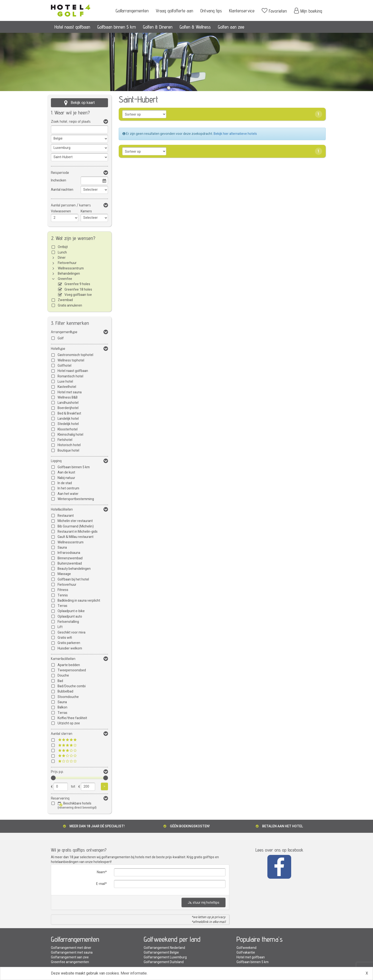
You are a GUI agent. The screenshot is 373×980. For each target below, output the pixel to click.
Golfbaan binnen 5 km (117, 27)
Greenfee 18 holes (78, 290)
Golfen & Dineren (158, 27)
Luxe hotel (65, 382)
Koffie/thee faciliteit (72, 718)
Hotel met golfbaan (251, 957)
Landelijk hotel (68, 419)
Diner (62, 258)
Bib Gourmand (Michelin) (76, 526)
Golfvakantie (246, 953)
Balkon (62, 707)
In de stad (65, 483)
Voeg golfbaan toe (78, 295)
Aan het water (68, 494)
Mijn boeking (308, 11)
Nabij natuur (66, 478)
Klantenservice (242, 11)
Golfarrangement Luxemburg (165, 957)
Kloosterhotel (68, 429)
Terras (62, 606)
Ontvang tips (211, 11)
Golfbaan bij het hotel (73, 579)
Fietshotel (65, 440)
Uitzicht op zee (69, 723)
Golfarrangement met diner (71, 948)
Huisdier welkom (70, 648)
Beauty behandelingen (74, 569)
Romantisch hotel (70, 376)
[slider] (53, 778)
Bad (60, 681)
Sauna (62, 548)
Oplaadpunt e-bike (71, 611)
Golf (61, 338)
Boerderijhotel (68, 408)
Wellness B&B (68, 397)
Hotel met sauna (70, 392)
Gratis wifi (65, 638)
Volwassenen (61, 211)
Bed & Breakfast (69, 413)
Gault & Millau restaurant (76, 537)
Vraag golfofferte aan (174, 11)
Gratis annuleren (70, 305)
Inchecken (59, 180)
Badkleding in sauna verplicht (79, 601)
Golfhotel (64, 366)
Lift (60, 627)
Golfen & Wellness (195, 27)
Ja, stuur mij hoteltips (204, 903)
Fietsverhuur (67, 263)
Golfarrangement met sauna (72, 953)
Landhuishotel (68, 403)
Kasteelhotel (67, 387)
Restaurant (66, 516)
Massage (64, 574)
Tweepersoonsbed (72, 670)
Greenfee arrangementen (70, 962)
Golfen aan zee (231, 27)
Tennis (63, 595)
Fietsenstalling (68, 622)
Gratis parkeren (69, 643)
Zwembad (65, 300)
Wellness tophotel (71, 360)
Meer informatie (134, 973)
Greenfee (65, 279)
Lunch (62, 252)
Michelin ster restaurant (75, 521)
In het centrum (68, 488)
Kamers (86, 211)
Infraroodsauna (69, 553)
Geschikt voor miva (71, 632)
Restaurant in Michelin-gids (78, 532)
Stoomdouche (68, 697)
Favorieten (274, 11)
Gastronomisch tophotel (75, 355)
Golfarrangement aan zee (70, 957)
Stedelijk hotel (68, 424)
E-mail (101, 884)
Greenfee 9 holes (77, 284)
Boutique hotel (68, 451)
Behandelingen (69, 274)
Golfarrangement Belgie (161, 953)
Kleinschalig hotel (70, 435)
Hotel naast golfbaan (72, 27)
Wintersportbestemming (76, 499)
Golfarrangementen (132, 11)
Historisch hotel (69, 445)
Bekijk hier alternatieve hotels (235, 134)
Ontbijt (63, 247)
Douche (63, 675)
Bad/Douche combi (72, 686)
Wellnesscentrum (71, 268)
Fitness (63, 590)
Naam (101, 872)
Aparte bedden (69, 665)
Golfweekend (246, 948)
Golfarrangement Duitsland (164, 962)
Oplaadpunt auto (70, 617)
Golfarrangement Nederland (164, 948)
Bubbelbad (65, 691)
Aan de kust (66, 472)
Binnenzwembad (70, 558)
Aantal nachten (62, 190)
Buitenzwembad (70, 563)
